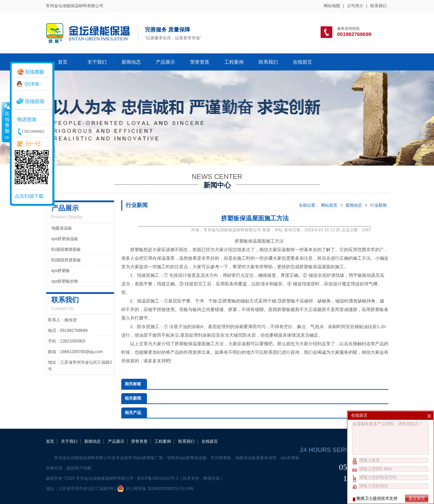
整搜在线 (211, 478)
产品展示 (165, 62)
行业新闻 (379, 205)
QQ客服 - (33, 84)
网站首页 (329, 205)
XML (190, 489)
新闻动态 (131, 62)
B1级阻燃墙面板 (66, 249)
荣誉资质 (200, 62)
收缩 (6, 122)
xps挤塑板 (61, 271)
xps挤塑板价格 (65, 281)
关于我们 (97, 62)
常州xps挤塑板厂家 (146, 458)
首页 (63, 62)
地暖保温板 (62, 228)
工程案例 (234, 62)
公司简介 (355, 6)
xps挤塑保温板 (65, 239)
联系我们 (379, 6)
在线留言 (302, 62)
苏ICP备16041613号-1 (158, 478)
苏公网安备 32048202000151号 (150, 489)
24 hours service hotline (344, 450)
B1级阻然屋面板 (66, 260)
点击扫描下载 (29, 196)
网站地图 (332, 6)
